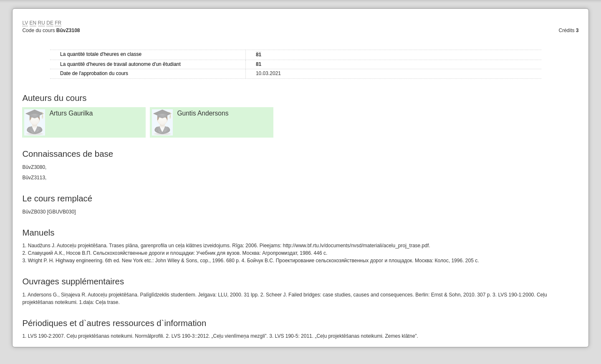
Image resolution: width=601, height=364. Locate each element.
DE (50, 23)
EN (33, 23)
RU (42, 23)
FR (58, 23)
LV (25, 23)
